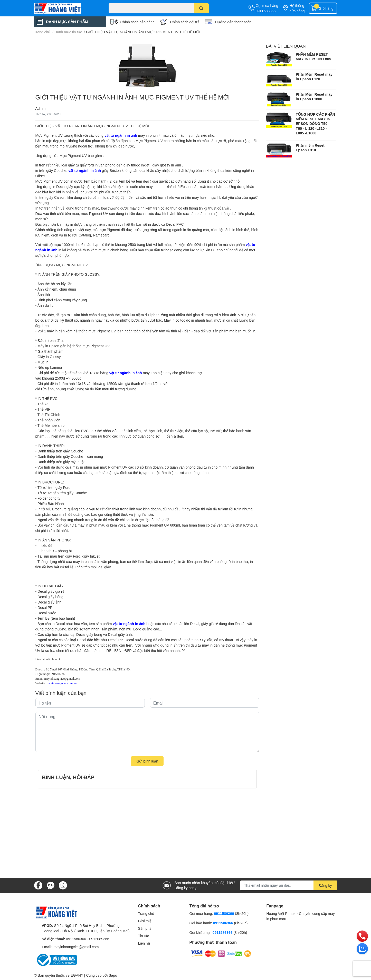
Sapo (113, 975)
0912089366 (99, 939)
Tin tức (144, 936)
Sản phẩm (146, 928)
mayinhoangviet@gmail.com (62, 679)
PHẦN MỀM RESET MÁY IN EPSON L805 (313, 57)
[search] (201, 8)
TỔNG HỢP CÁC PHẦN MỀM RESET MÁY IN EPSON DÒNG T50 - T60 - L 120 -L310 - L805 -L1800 (315, 124)
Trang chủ (146, 913)
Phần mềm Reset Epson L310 (310, 148)
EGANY (77, 975)
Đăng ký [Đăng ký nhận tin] (325, 885)
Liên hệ (144, 943)
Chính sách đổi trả (185, 22)
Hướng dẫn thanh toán (233, 22)
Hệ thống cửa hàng (297, 8)
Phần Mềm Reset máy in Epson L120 (314, 77)
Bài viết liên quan (286, 46)
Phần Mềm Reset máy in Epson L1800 (314, 97)
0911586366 (266, 11)
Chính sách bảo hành (137, 22)
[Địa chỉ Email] (289, 885)
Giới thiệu (146, 921)
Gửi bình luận (147, 761)
